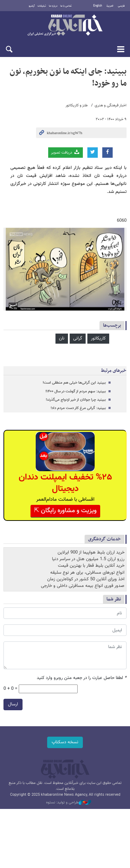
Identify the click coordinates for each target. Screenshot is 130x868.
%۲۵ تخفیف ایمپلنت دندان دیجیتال (65, 483)
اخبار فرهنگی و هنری (111, 105)
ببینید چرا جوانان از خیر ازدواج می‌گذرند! (76, 400)
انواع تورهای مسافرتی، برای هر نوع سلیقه (87, 573)
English (98, 6)
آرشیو (32, 6)
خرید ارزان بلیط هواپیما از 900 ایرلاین (91, 552)
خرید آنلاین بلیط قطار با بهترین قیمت (91, 566)
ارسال (13, 704)
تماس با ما (66, 6)
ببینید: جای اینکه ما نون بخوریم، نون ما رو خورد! (68, 77)
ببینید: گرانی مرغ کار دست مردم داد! (78, 408)
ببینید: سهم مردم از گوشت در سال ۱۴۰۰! (76, 391)
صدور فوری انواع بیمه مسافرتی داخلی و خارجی (83, 586)
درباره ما (53, 6)
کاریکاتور (98, 338)
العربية (110, 6)
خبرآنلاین (65, 26)
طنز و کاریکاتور (77, 105)
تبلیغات (42, 6)
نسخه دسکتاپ (65, 742)
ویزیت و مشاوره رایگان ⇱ (65, 511)
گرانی (78, 338)
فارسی (121, 6)
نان (62, 338)
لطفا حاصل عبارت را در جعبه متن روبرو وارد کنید (82, 678)
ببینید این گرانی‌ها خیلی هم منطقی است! (74, 383)
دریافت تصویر (66, 152)
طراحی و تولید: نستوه (69, 803)
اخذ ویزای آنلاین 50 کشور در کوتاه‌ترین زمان (86, 579)
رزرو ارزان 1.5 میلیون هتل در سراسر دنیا (88, 559)
